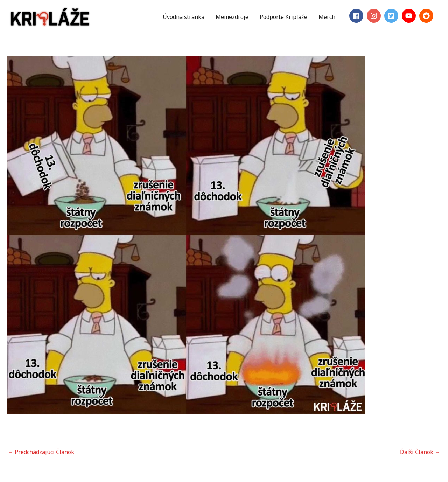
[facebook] (357, 16)
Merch (327, 17)
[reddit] (427, 16)
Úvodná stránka (184, 17)
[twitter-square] (392, 16)
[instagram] (375, 16)
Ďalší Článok (420, 452)
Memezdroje (232, 17)
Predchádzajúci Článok (41, 452)
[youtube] (410, 16)
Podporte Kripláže (283, 17)
